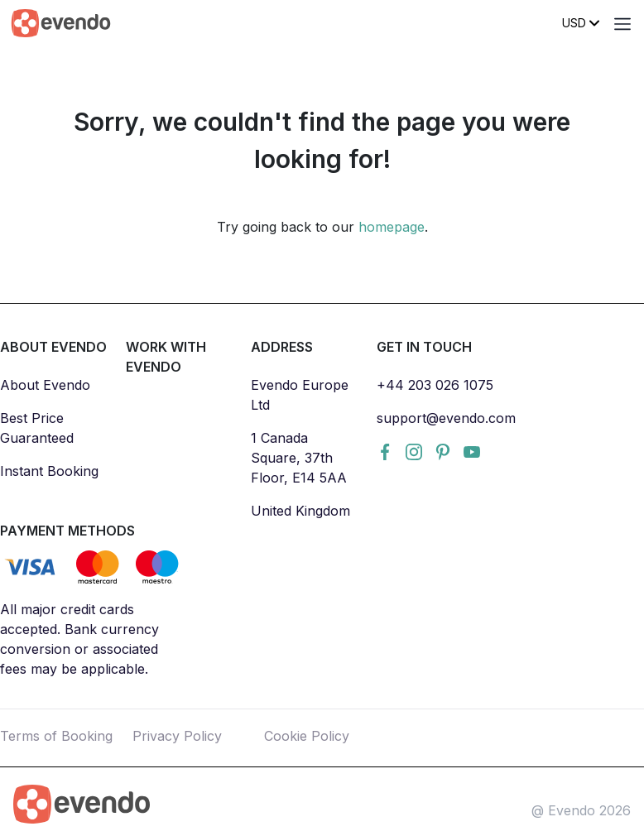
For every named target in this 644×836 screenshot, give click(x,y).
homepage (392, 227)
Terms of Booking (56, 736)
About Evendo (45, 385)
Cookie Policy (307, 736)
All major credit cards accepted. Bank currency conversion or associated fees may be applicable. (79, 639)
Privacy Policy (177, 736)
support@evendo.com (446, 418)
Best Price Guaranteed (37, 428)
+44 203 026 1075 (435, 385)
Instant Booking (49, 471)
